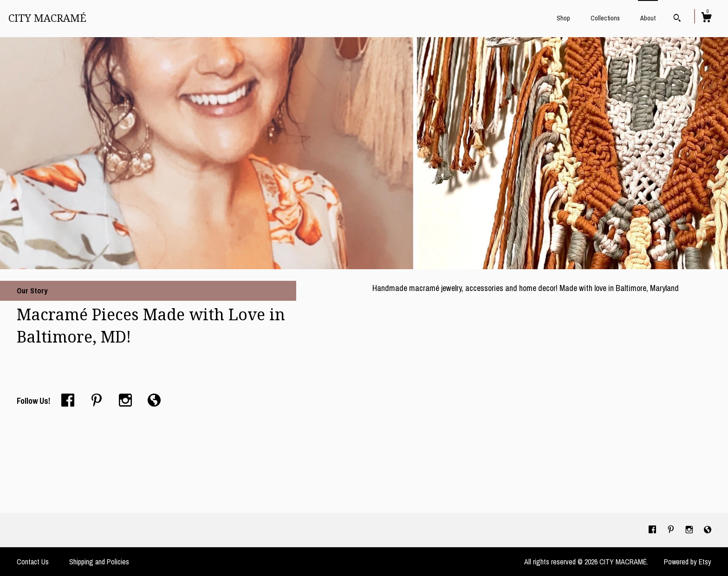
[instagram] (690, 530)
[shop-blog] (708, 530)
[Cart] (706, 19)
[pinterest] (672, 530)
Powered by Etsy (688, 562)
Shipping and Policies (99, 562)
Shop (563, 18)
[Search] (677, 19)
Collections (605, 18)
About (648, 18)
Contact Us (33, 562)
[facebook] (653, 530)
